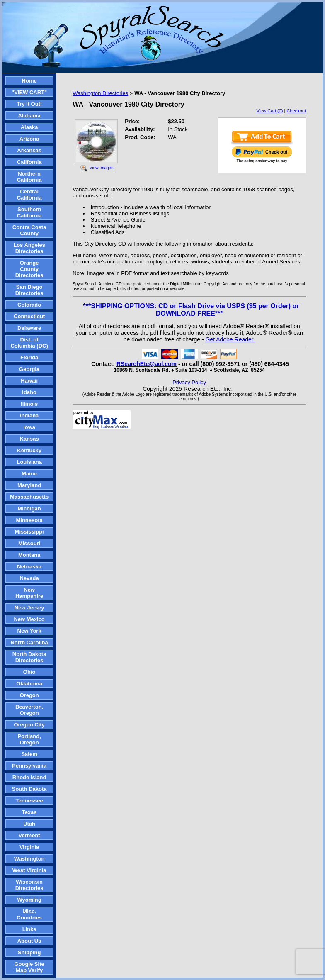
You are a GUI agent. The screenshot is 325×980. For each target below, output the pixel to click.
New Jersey (29, 608)
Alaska (29, 127)
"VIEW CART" (29, 92)
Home (29, 81)
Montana (29, 555)
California (29, 162)
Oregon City (29, 725)
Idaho (29, 392)
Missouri (29, 543)
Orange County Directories (29, 269)
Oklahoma (29, 684)
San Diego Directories (29, 290)
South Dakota (29, 789)
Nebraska (29, 567)
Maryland (29, 485)
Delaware (29, 328)
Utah (29, 824)
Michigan (29, 508)
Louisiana (29, 462)
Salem (29, 754)
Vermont (29, 835)
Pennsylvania (29, 766)
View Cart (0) (270, 111)
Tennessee (29, 801)
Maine (29, 474)
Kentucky (29, 450)
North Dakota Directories (29, 657)
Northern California (29, 177)
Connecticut (29, 316)
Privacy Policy (189, 382)
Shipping (29, 952)
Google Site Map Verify (29, 967)
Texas (29, 812)
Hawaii (29, 381)
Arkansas (29, 150)
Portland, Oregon (29, 739)
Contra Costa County (29, 230)
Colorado (29, 305)
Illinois (29, 404)
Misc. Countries (29, 914)
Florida (29, 357)
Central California (29, 195)
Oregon (29, 695)
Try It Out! (29, 104)
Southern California (29, 212)
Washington (29, 859)
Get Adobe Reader (230, 339)
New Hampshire (29, 593)
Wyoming (29, 900)
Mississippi (29, 532)
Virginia (29, 847)
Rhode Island (29, 777)
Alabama (29, 116)
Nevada (29, 578)
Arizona (29, 139)
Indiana (29, 416)
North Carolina (29, 642)
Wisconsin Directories (29, 885)
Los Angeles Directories (29, 248)
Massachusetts (29, 497)
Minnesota (29, 520)
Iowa (29, 427)
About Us (29, 941)
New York (29, 631)
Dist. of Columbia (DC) (29, 343)
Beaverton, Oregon (29, 710)
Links (29, 929)
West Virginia (29, 870)
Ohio (29, 672)
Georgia (29, 369)
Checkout (296, 111)
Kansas (29, 439)
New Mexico (29, 619)
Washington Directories (100, 93)
